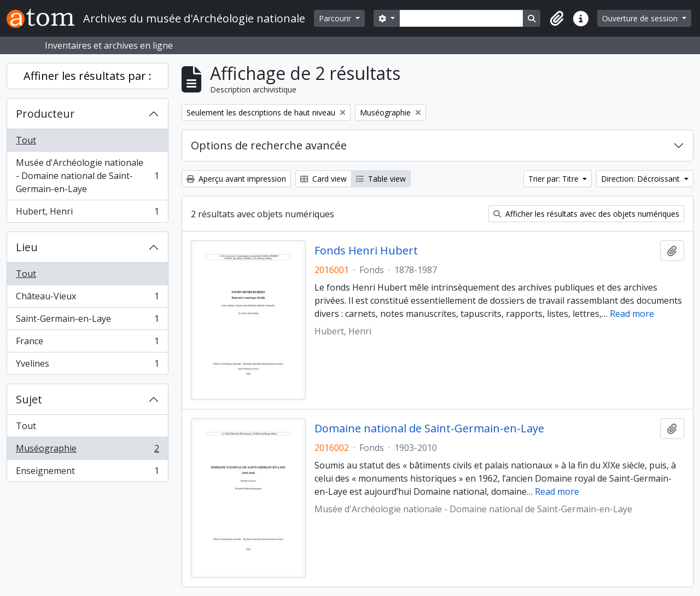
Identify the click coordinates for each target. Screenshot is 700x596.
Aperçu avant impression (236, 179)
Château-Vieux (87, 299)
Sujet (29, 399)
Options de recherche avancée (269, 145)
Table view (381, 179)
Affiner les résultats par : (87, 76)
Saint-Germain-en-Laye (87, 321)
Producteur (45, 114)
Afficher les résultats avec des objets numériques (586, 214)
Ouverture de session (641, 18)
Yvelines (87, 366)
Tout (26, 140)
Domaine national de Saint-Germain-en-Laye (429, 429)
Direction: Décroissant (641, 179)
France (87, 343)
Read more (632, 314)
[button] (557, 19)
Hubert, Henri (87, 213)
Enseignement (87, 473)
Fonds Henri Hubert (366, 251)
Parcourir (336, 18)
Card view (323, 179)
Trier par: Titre (555, 179)
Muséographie (87, 451)
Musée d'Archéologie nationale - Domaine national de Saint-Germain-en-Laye (87, 176)
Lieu (27, 247)
